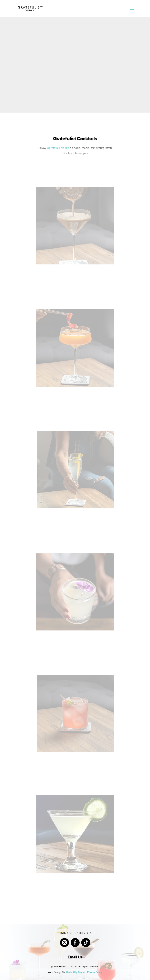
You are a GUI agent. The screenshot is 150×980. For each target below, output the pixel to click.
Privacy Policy (95, 972)
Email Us (75, 957)
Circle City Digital (76, 972)
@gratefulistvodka (58, 148)
